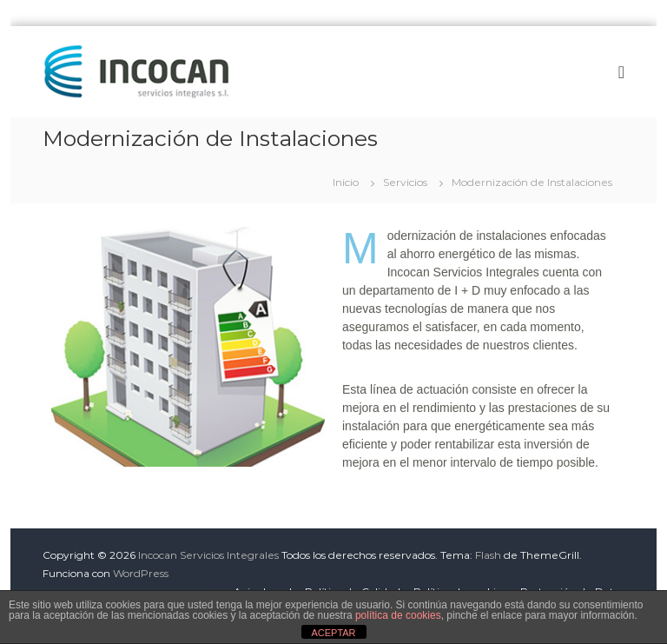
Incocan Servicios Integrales (208, 555)
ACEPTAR (333, 633)
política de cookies (398, 615)
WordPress (141, 573)
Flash (488, 555)
